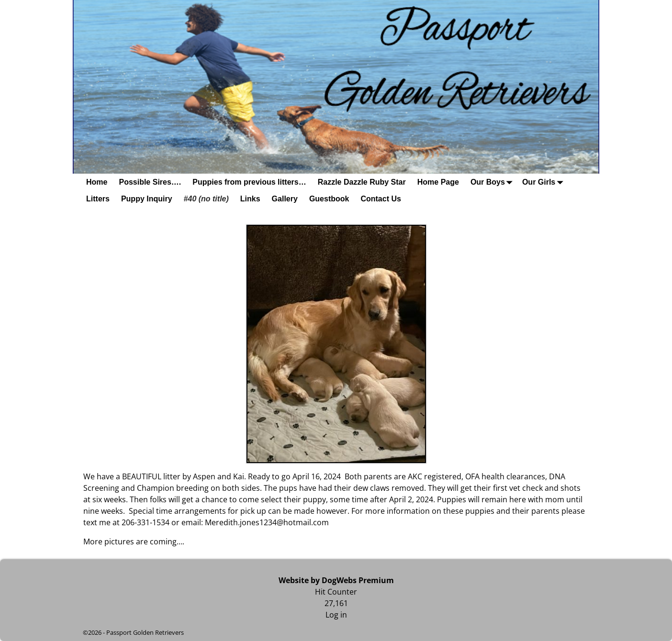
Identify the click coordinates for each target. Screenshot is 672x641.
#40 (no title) (206, 199)
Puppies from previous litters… (249, 182)
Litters (98, 199)
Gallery (285, 199)
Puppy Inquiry (147, 199)
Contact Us (381, 199)
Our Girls (544, 182)
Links (250, 199)
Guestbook (329, 199)
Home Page (438, 182)
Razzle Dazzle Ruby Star (362, 182)
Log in (336, 615)
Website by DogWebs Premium (336, 580)
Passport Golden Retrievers (145, 632)
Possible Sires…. (150, 182)
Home (97, 182)
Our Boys (493, 182)
